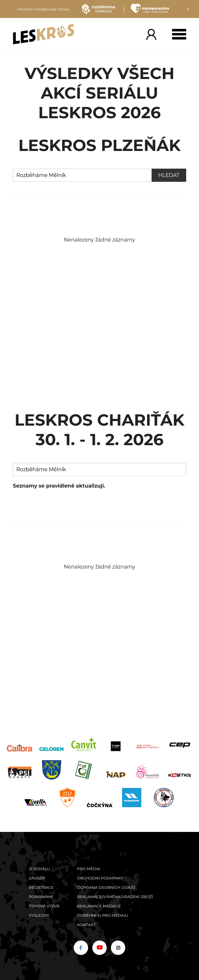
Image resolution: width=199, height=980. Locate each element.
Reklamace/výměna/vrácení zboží (115, 897)
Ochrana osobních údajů (106, 887)
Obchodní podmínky (100, 878)
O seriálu (39, 869)
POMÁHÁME (41, 897)
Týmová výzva (44, 906)
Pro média (88, 869)
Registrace (41, 887)
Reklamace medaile (99, 906)
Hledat (169, 175)
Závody (37, 878)
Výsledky (39, 915)
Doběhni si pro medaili (103, 915)
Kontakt (86, 925)
